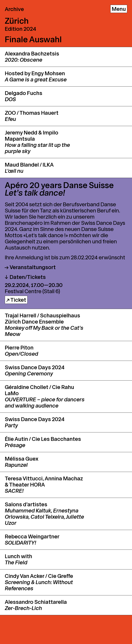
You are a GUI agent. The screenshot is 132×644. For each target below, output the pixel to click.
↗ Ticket (16, 300)
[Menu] (119, 9)
